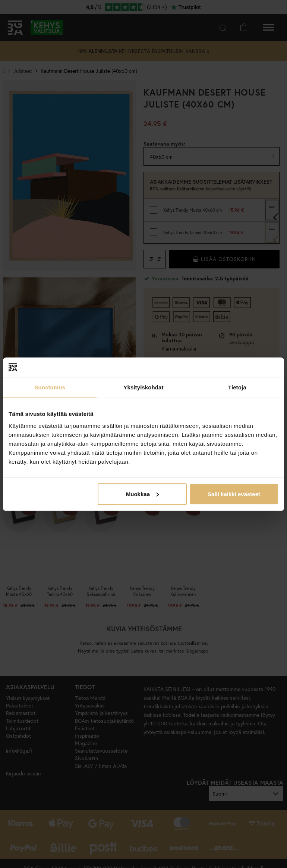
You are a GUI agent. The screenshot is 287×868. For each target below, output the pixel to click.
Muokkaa (142, 494)
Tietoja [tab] (237, 387)
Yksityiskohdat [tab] (143, 387)
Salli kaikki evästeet (234, 494)
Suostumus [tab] (50, 387)
